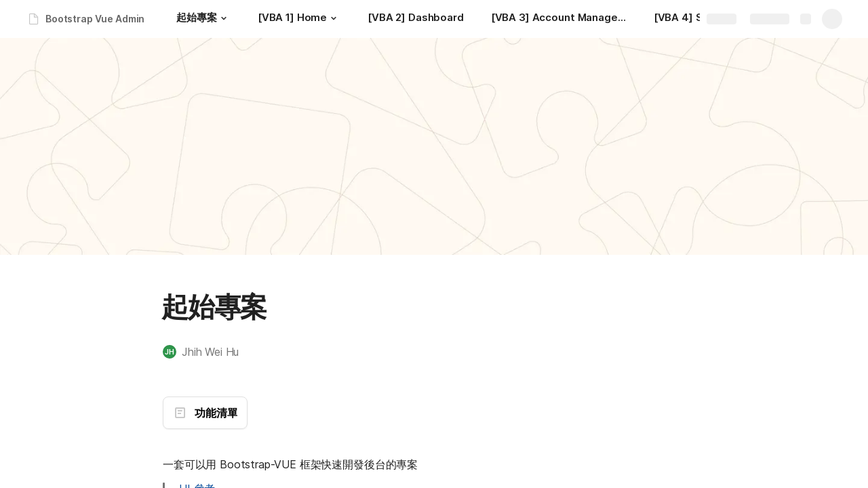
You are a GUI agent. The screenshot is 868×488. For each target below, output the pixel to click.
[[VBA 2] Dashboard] (416, 19)
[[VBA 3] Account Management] (559, 19)
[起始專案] (203, 19)
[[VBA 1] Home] (299, 19)
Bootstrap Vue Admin (95, 19)
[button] (224, 18)
